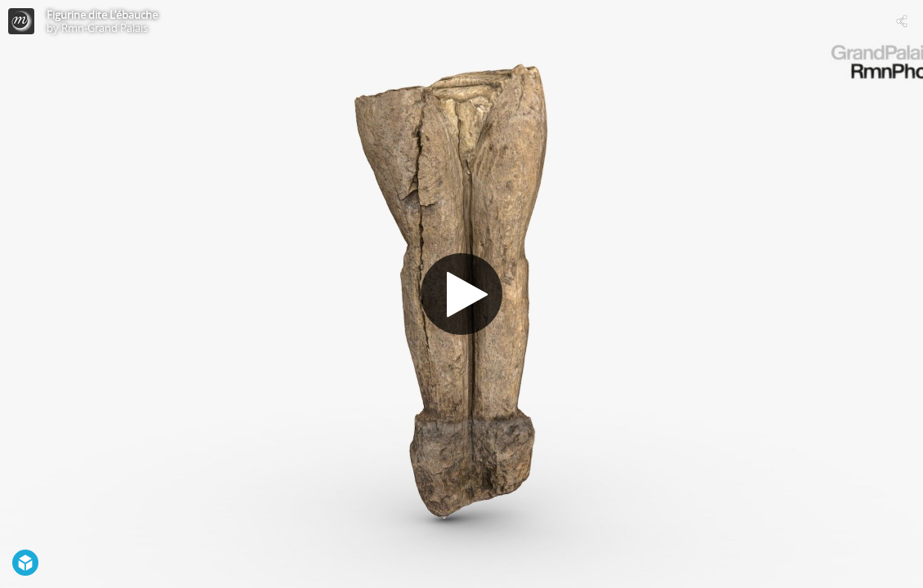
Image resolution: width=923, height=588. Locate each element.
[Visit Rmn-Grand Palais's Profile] (21, 21)
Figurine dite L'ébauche (102, 15)
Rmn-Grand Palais (105, 28)
